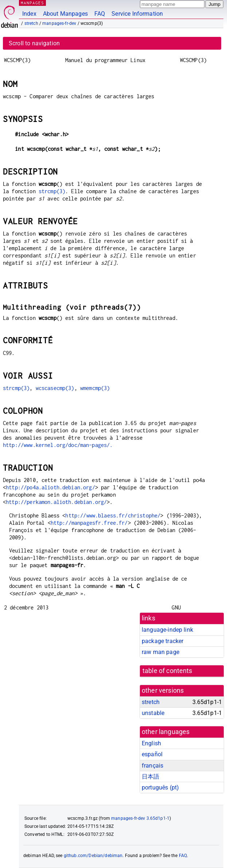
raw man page (161, 652)
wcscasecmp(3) (55, 388)
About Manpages (65, 14)
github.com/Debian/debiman (93, 856)
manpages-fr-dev (59, 23)
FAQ (100, 14)
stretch (31, 23)
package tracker (163, 641)
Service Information (137, 14)
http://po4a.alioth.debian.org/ (50, 487)
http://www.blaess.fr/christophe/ (113, 515)
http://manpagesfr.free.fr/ (89, 523)
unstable (153, 713)
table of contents (167, 671)
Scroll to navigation (34, 43)
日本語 (150, 777)
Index (29, 14)
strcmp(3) (52, 191)
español (152, 754)
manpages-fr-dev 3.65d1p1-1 (140, 818)
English (151, 743)
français (152, 766)
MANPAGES (32, 3)
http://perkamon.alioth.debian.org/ (56, 502)
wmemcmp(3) (95, 388)
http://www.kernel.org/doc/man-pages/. (58, 445)
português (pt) (160, 787)
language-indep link (167, 630)
